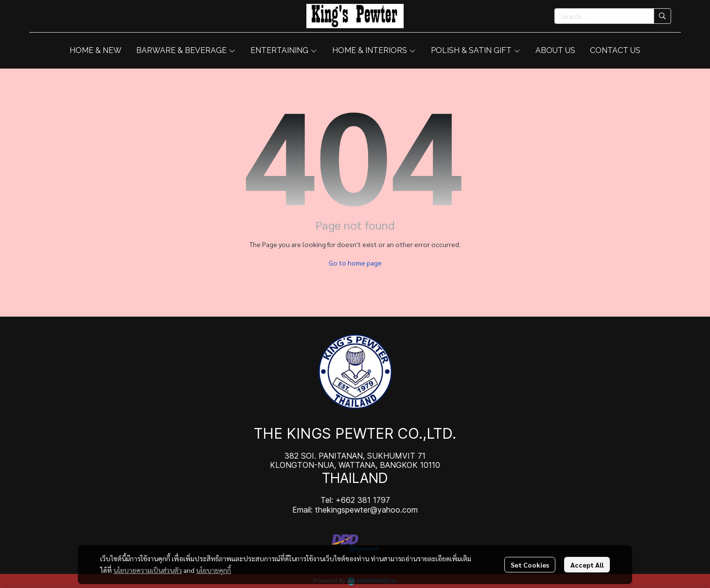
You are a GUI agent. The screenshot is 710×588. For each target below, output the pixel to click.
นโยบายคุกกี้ (213, 570)
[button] (613, 16)
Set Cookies (530, 565)
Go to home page (355, 263)
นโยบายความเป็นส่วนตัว (148, 570)
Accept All (587, 565)
